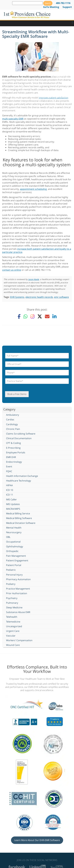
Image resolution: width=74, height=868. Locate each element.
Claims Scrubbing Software (21, 434)
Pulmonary (12, 603)
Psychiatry (12, 598)
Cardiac (10, 419)
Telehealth (12, 617)
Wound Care (13, 645)
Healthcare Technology (19, 481)
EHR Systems (17, 297)
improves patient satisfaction (54, 98)
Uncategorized (14, 626)
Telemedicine (13, 622)
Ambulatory (13, 415)
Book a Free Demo (17, 394)
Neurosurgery (14, 532)
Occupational (13, 542)
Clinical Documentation (19, 438)
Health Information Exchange (22, 476)
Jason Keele (34, 279)
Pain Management (16, 556)
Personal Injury (14, 575)
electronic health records (39, 297)
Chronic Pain (13, 429)
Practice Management (18, 589)
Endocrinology (14, 462)
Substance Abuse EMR (18, 612)
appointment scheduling (33, 189)
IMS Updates (13, 504)
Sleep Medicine (14, 607)
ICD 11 (10, 495)
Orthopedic (12, 551)
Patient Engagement (17, 560)
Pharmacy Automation (18, 579)
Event (9, 466)
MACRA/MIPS (13, 509)
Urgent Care (13, 631)
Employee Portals (16, 452)
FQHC (9, 471)
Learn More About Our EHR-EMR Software (37, 840)
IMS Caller (11, 499)
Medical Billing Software (19, 518)
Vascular (11, 636)
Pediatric (11, 570)
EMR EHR (11, 457)
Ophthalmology (15, 546)
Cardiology (12, 424)
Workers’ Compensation (19, 640)
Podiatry (11, 584)
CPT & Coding (13, 443)
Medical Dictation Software (21, 523)
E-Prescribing (13, 448)
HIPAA (9, 485)
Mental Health (14, 528)
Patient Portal (14, 565)
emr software (61, 297)
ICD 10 (10, 490)
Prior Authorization (17, 593)
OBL (8, 537)
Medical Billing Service (18, 513)
